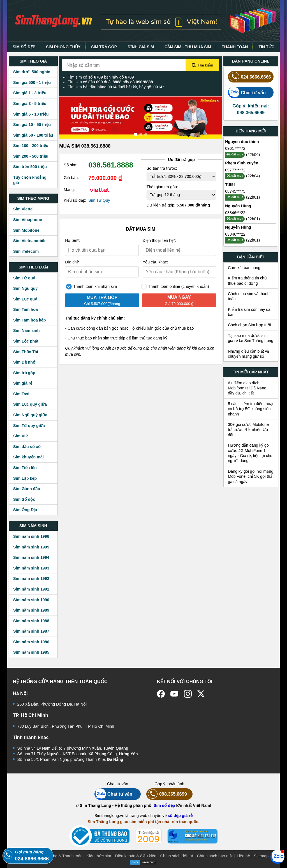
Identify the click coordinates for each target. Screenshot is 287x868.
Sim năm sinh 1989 (31, 610)
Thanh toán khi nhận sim (91, 287)
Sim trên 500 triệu (30, 167)
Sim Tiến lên (25, 468)
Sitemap (261, 856)
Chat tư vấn (247, 92)
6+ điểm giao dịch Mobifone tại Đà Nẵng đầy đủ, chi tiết (247, 388)
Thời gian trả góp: (162, 187)
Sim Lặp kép (25, 478)
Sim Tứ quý (24, 278)
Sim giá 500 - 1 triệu (32, 82)
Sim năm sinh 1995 (31, 547)
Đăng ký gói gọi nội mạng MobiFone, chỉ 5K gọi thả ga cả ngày (251, 477)
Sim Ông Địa (25, 510)
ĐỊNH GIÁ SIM (141, 47)
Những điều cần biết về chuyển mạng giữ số (248, 354)
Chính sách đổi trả (177, 856)
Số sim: (70, 165)
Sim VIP (21, 436)
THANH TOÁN (235, 47)
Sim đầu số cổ (27, 447)
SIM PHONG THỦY (63, 47)
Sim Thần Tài (26, 352)
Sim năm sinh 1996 (31, 536)
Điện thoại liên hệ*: (159, 240)
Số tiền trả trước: (162, 168)
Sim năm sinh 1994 (31, 557)
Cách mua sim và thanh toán (249, 296)
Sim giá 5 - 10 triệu (31, 114)
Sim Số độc (24, 499)
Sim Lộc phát (26, 341)
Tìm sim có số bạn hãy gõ (101, 77)
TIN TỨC (266, 47)
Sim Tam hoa (26, 309)
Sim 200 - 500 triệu (31, 156)
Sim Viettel (23, 209)
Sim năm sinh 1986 (31, 642)
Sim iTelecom (26, 251)
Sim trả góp (24, 373)
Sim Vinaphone (28, 220)
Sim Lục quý (25, 299)
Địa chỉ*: (73, 262)
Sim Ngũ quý (25, 288)
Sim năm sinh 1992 (31, 578)
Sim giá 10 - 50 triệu (32, 125)
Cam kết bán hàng (244, 268)
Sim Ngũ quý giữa (30, 415)
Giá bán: (71, 178)
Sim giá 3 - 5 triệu (30, 104)
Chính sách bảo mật (215, 856)
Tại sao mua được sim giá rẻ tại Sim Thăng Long (251, 338)
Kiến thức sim (99, 856)
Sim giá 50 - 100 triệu (33, 135)
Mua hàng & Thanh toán (61, 856)
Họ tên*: (72, 240)
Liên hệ (243, 856)
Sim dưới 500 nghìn (32, 72)
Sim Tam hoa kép (30, 320)
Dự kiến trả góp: (178, 205)
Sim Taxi (21, 394)
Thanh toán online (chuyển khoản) (175, 287)
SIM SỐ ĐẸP (24, 47)
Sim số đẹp (164, 805)
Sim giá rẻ (23, 383)
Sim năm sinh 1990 (31, 600)
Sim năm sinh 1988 (31, 621)
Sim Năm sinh (26, 330)
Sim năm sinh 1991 (31, 589)
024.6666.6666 (249, 77)
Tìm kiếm (202, 65)
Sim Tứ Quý (99, 200)
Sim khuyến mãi (28, 457)
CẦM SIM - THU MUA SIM (188, 47)
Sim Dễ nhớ (24, 362)
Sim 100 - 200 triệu (31, 146)
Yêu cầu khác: (155, 262)
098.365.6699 (167, 794)
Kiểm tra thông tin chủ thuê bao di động (247, 281)
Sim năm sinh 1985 (31, 652)
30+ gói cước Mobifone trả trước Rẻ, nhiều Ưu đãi (248, 430)
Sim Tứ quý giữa (29, 426)
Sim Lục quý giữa (30, 404)
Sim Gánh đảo (27, 489)
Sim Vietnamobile (30, 241)
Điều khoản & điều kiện (136, 856)
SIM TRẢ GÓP (104, 47)
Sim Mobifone (26, 230)
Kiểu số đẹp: (75, 200)
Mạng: (69, 190)
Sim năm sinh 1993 (31, 568)
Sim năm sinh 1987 (31, 631)
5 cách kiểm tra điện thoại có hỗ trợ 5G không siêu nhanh (251, 409)
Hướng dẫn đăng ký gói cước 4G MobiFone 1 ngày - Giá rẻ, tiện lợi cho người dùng (250, 453)
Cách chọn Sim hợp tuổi (249, 325)
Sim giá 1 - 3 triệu (30, 93)
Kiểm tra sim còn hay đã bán (249, 312)
